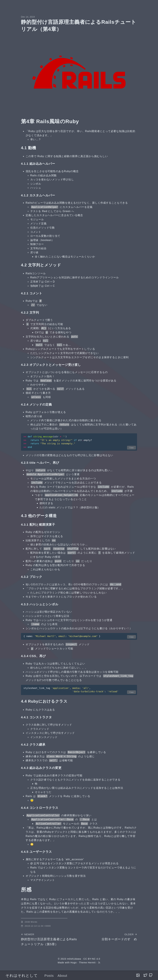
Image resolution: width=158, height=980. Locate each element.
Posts (49, 976)
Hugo (74, 963)
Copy (131, 448)
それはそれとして (22, 975)
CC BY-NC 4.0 (92, 959)
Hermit (92, 963)
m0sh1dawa (74, 959)
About (62, 976)
